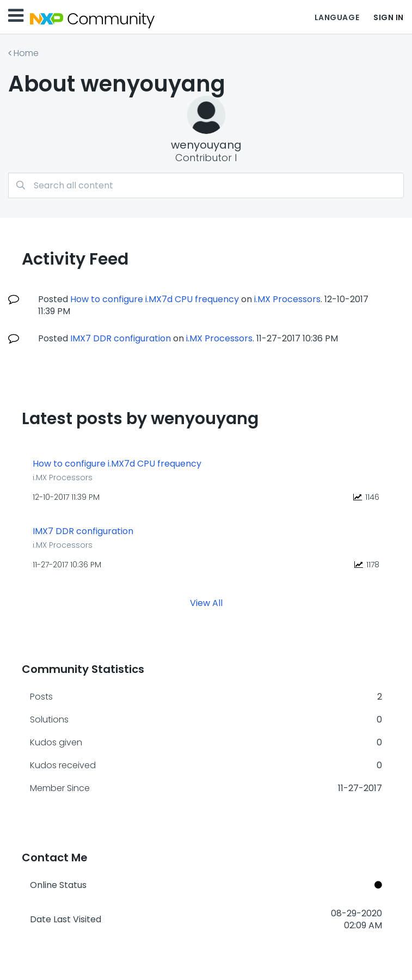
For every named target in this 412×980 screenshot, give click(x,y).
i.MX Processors (287, 299)
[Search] (206, 185)
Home (26, 53)
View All (206, 603)
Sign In (389, 17)
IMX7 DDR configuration (121, 338)
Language (337, 17)
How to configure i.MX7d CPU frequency (155, 299)
